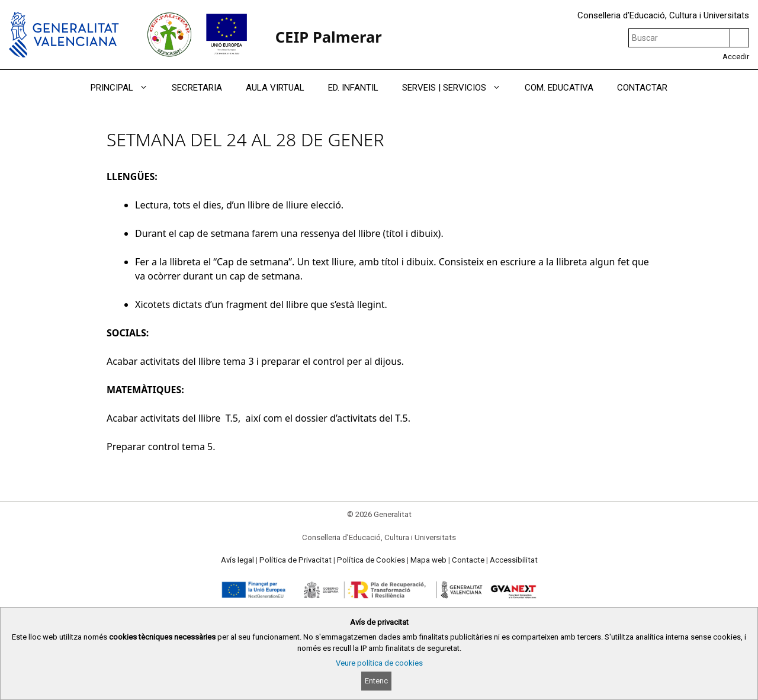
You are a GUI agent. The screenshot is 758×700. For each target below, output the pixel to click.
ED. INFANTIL (353, 88)
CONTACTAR (642, 88)
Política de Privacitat (296, 560)
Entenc (376, 681)
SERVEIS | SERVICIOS (457, 88)
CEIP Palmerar (329, 37)
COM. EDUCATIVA (559, 88)
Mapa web (428, 560)
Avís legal (237, 560)
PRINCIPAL (125, 88)
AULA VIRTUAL (275, 88)
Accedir (736, 57)
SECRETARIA (197, 88)
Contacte (468, 560)
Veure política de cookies (379, 663)
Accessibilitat (514, 560)
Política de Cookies (371, 560)
